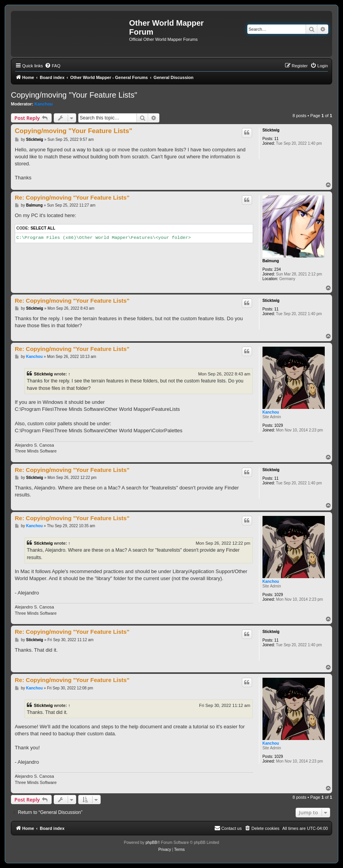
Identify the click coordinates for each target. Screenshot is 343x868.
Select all (43, 228)
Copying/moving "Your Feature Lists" (74, 95)
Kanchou (44, 104)
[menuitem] (52, 66)
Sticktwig (271, 130)
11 (276, 139)
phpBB (151, 843)
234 (277, 269)
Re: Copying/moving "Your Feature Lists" (72, 197)
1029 (278, 425)
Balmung (271, 261)
